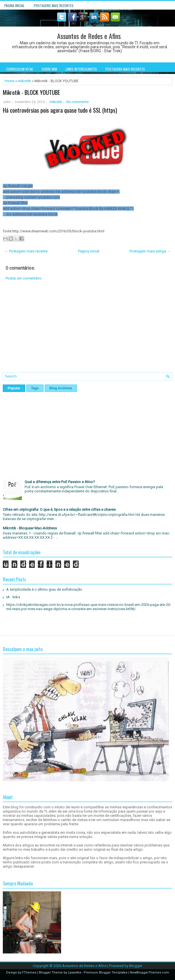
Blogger (136, 966)
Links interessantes (81, 69)
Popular (14, 388)
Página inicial (14, 6)
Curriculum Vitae (20, 69)
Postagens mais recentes (54, 6)
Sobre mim (49, 69)
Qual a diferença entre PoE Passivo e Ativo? (60, 482)
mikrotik (24, 81)
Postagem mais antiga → (150, 251)
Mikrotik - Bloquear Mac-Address (30, 528)
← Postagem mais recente (26, 251)
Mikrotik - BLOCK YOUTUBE (31, 92)
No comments (78, 102)
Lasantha (74, 973)
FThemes (29, 973)
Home (9, 81)
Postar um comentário (24, 278)
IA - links (13, 597)
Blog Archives (61, 388)
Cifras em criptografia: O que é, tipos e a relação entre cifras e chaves (59, 509)
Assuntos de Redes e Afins (89, 36)
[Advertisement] (87, 331)
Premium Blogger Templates (106, 973)
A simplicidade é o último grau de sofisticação (44, 589)
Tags (35, 388)
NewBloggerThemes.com (150, 973)
